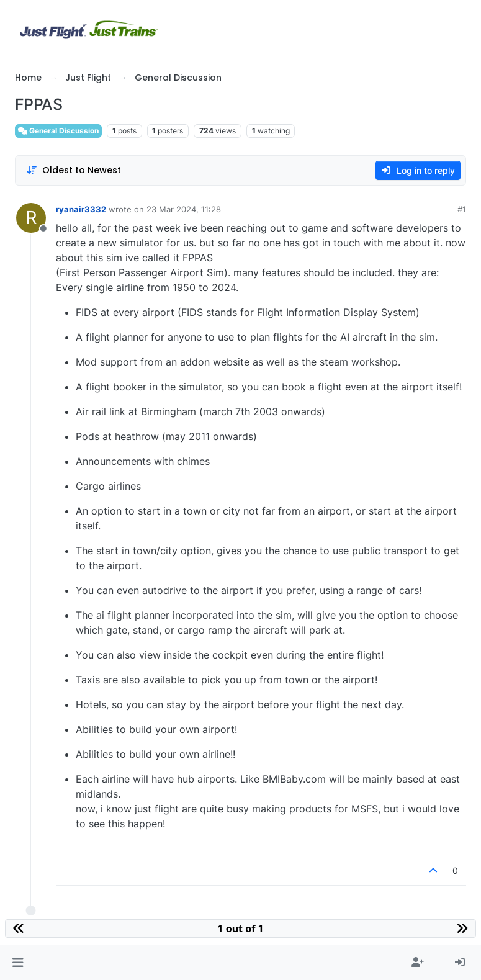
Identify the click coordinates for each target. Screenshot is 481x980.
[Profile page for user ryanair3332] (31, 218)
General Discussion (58, 131)
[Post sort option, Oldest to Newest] (74, 170)
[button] (18, 963)
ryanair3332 (81, 209)
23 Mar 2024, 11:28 (184, 209)
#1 (462, 209)
